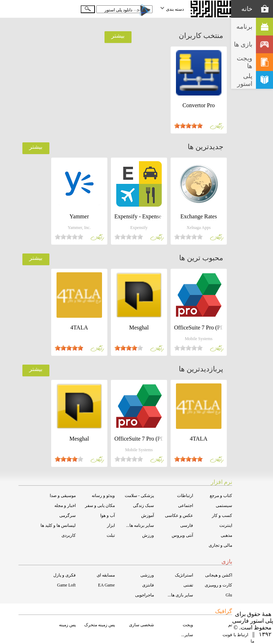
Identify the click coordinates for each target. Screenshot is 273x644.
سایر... (187, 635)
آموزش (148, 515)
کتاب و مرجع (221, 496)
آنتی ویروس (182, 535)
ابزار (111, 525)
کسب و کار (222, 515)
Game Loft (66, 585)
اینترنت (226, 525)
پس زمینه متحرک (100, 625)
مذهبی (226, 535)
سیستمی (224, 506)
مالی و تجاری (220, 545)
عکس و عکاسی (179, 515)
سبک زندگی (143, 506)
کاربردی (69, 535)
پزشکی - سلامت (139, 496)
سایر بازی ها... (180, 595)
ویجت (188, 625)
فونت (227, 635)
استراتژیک (184, 575)
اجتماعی (186, 506)
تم (230, 625)
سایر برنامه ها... (140, 525)
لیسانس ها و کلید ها (58, 525)
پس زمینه (67, 625)
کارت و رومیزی (218, 585)
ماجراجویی (144, 595)
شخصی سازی (141, 625)
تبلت (111, 535)
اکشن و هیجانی (219, 575)
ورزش (148, 535)
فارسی (187, 525)
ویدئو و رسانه (103, 496)
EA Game (106, 585)
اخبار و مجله (65, 506)
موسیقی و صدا (63, 496)
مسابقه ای (106, 575)
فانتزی (148, 585)
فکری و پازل (65, 575)
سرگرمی (68, 515)
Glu (229, 595)
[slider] (188, 126)
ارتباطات (185, 496)
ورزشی (147, 575)
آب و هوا (108, 515)
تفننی (188, 585)
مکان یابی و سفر (100, 506)
